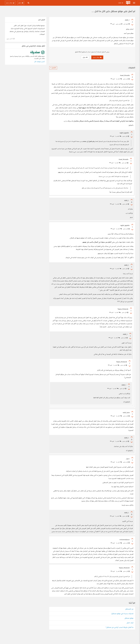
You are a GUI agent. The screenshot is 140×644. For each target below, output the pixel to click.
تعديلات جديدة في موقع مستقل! (122, 624)
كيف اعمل (130, 633)
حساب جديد (97, 57)
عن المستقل (129, 619)
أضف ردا (119, 79)
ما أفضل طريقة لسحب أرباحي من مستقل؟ (120, 637)
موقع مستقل (129, 628)
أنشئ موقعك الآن (39, 62)
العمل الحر (126, 24)
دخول (85, 57)
